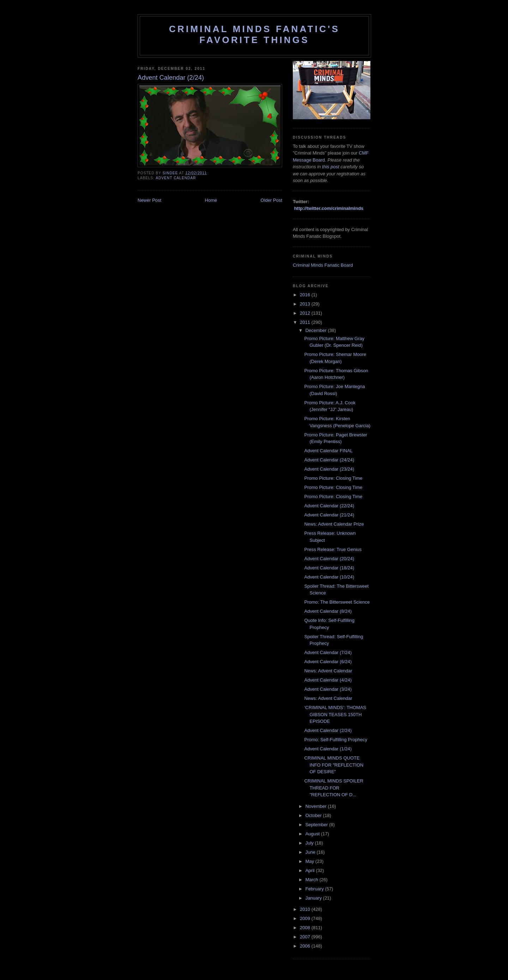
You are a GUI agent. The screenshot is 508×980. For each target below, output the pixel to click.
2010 (306, 909)
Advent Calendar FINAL (328, 451)
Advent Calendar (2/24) (328, 730)
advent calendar (176, 178)
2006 (306, 946)
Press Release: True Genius (333, 549)
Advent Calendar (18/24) (329, 568)
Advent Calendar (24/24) (329, 460)
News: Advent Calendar (328, 671)
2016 (306, 295)
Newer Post (149, 200)
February (315, 889)
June (311, 852)
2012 (306, 313)
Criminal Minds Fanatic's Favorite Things (254, 34)
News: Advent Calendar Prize (334, 524)
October (314, 815)
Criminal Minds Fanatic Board (323, 265)
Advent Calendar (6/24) (328, 662)
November (317, 806)
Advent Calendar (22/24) (329, 506)
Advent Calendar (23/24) (329, 469)
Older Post (271, 200)
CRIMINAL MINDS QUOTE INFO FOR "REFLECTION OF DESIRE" (334, 765)
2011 (306, 322)
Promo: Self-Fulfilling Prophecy (335, 740)
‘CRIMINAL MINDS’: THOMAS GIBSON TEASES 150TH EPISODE (335, 714)
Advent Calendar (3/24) (328, 689)
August (313, 834)
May (310, 861)
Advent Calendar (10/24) (329, 577)
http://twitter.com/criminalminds (329, 208)
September (317, 825)
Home (211, 200)
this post (331, 167)
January (314, 898)
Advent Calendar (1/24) (328, 749)
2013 (306, 304)
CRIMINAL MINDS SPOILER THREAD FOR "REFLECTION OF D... (334, 788)
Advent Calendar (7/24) (328, 652)
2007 (306, 937)
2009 (306, 918)
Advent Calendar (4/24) (328, 680)
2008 (306, 928)
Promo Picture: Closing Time (333, 478)
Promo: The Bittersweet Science (337, 602)
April (311, 870)
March (313, 880)
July (310, 843)
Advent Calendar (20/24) (329, 559)
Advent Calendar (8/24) (328, 611)
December (317, 330)
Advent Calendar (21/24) (329, 515)
